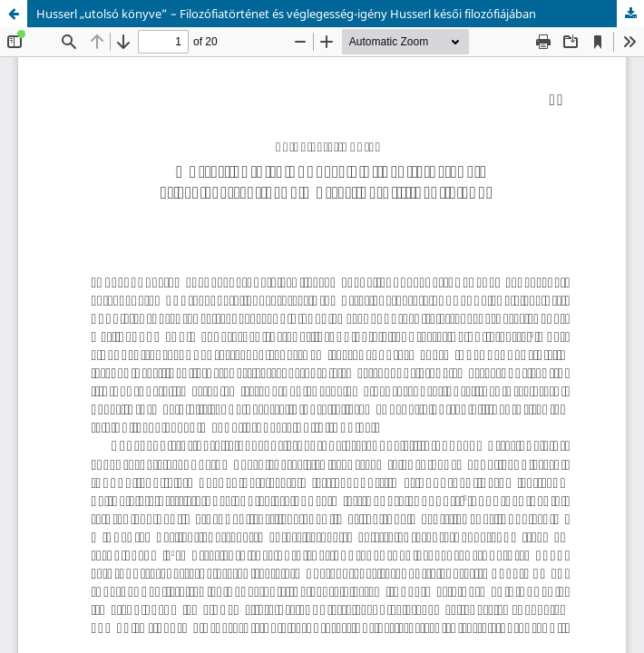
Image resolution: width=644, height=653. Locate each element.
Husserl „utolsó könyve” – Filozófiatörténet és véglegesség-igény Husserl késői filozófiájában (286, 14)
